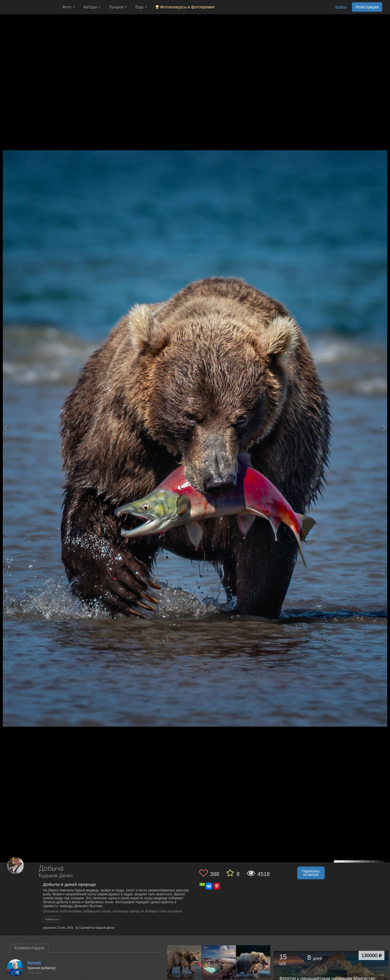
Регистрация (367, 7)
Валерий (34, 963)
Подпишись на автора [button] (311, 873)
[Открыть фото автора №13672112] (184, 962)
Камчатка (52, 919)
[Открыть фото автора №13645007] (253, 962)
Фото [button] (69, 7)
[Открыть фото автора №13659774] (219, 962)
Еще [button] (141, 7)
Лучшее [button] (118, 7)
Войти (341, 7)
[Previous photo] (5, 428)
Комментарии (29, 948)
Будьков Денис (56, 876)
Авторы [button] (92, 7)
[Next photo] (384, 428)
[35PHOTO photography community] (30, 7)
